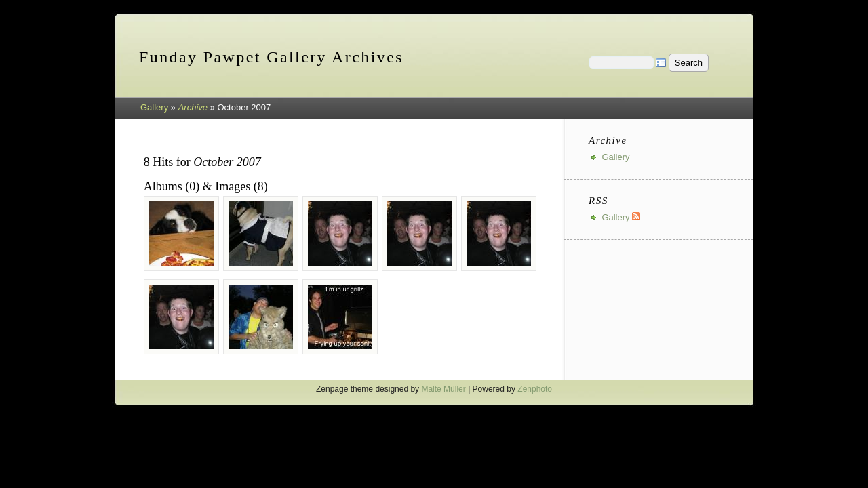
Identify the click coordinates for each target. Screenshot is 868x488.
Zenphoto (535, 389)
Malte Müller (443, 389)
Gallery (154, 107)
